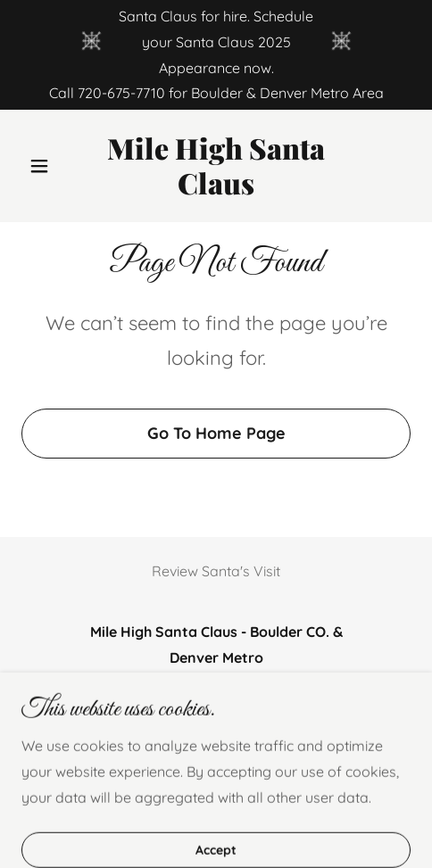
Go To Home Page (216, 433)
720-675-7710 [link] (121, 93)
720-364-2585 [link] (304, 698)
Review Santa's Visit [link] (216, 571)
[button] (50, 166)
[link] (216, 189)
